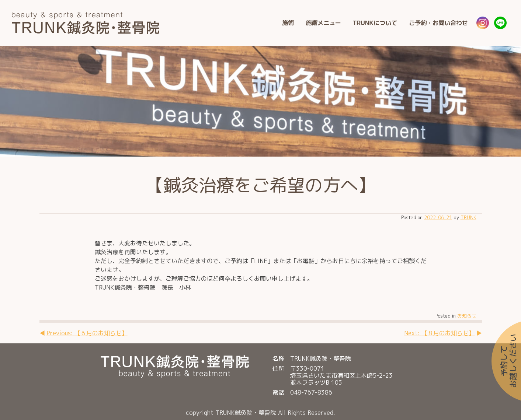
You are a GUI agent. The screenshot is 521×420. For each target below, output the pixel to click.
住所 (278, 369)
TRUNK (468, 217)
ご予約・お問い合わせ (438, 23)
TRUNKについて (375, 23)
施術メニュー (323, 23)
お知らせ (467, 316)
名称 (278, 359)
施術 (288, 23)
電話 (278, 393)
